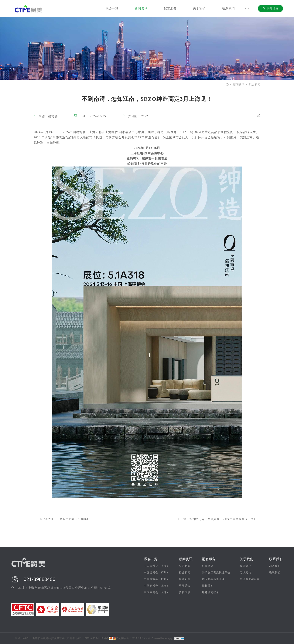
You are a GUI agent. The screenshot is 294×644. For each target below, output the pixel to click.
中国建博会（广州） (157, 573)
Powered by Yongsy (162, 638)
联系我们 (228, 8)
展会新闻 (255, 84)
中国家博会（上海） (157, 586)
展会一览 (112, 8)
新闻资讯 (141, 8)
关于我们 (199, 8)
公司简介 (245, 566)
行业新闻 (185, 573)
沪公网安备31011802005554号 (131, 638)
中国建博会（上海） (157, 566)
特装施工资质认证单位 (216, 573)
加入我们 (275, 566)
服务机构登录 (210, 592)
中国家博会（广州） (157, 579)
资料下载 (185, 592)
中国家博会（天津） (157, 592)
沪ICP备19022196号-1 (96, 638)
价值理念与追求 (250, 579)
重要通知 (185, 586)
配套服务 (170, 8)
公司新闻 (185, 566)
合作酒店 (208, 566)
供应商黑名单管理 (213, 579)
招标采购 (208, 586)
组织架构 (245, 573)
